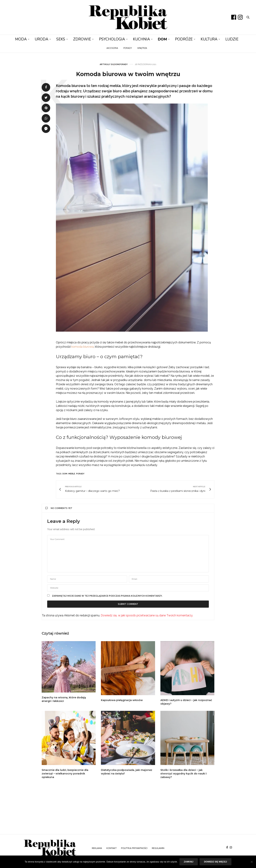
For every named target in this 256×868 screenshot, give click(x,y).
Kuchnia (141, 39)
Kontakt (112, 848)
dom (65, 474)
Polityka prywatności (134, 848)
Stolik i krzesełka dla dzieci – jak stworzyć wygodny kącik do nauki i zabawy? (184, 774)
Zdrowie (82, 39)
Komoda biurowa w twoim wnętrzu (128, 74)
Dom (162, 39)
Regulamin (158, 848)
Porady (128, 48)
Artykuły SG (107, 64)
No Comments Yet (59, 508)
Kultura (209, 39)
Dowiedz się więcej (215, 862)
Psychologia (112, 39)
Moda (21, 39)
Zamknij (189, 862)
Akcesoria (112, 48)
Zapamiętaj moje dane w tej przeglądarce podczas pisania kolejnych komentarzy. (107, 596)
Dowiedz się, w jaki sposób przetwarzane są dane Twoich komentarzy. (147, 615)
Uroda (41, 39)
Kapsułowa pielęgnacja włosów (122, 700)
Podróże (184, 39)
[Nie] (252, 862)
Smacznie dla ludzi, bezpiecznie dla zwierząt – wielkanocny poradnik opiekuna (65, 774)
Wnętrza (142, 48)
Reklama (97, 848)
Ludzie (232, 39)
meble (72, 474)
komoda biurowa (83, 347)
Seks (61, 39)
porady (80, 474)
